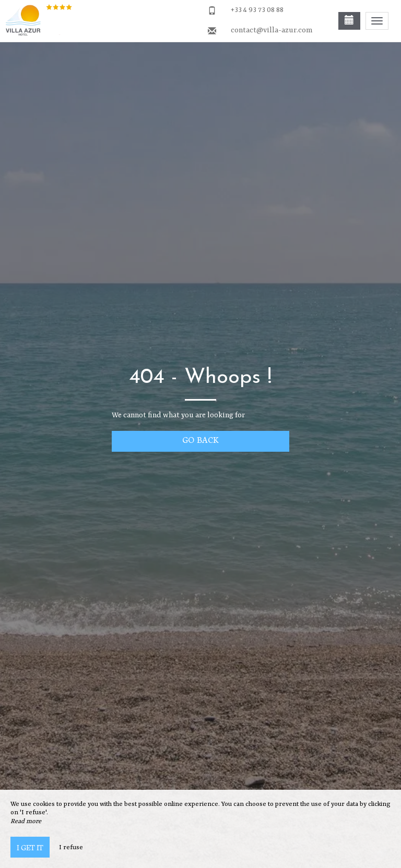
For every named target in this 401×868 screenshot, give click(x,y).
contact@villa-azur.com (272, 30)
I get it (30, 847)
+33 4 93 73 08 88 (257, 10)
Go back (200, 439)
